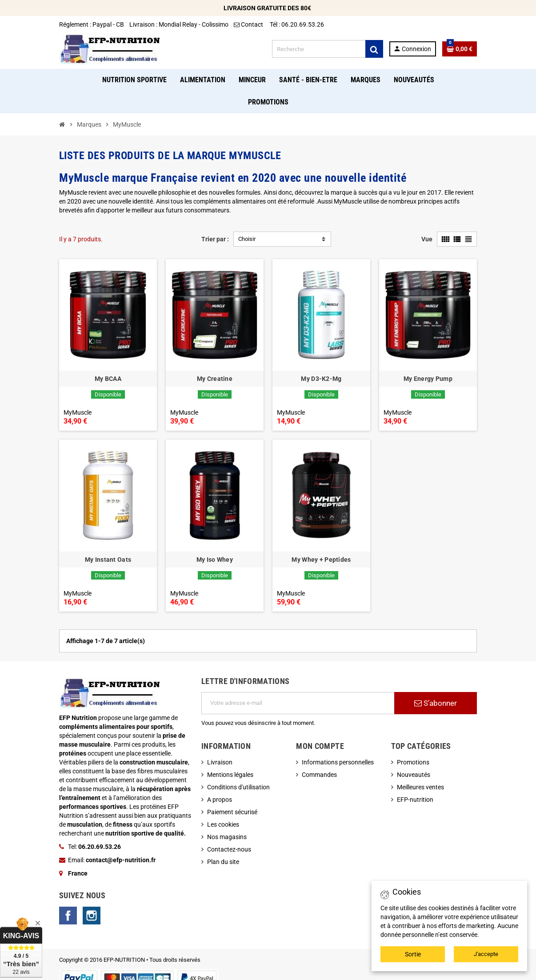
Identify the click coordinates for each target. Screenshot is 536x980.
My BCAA (108, 379)
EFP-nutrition (415, 800)
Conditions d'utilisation (238, 787)
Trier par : (215, 239)
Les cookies (223, 824)
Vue (427, 239)
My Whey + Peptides (321, 560)
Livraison (220, 762)
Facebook (68, 916)
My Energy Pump (428, 379)
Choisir (247, 239)
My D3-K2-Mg (321, 379)
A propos (220, 800)
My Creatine (215, 379)
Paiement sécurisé (232, 812)
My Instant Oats (108, 560)
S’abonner (436, 703)
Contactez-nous (229, 849)
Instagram (92, 916)
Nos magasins (227, 837)
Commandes (319, 775)
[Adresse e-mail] (298, 703)
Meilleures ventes (420, 787)
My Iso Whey (215, 560)
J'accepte (486, 954)
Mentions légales (230, 775)
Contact (249, 24)
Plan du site (223, 862)
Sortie (413, 954)
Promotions (413, 762)
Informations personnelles (338, 762)
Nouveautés (414, 775)
